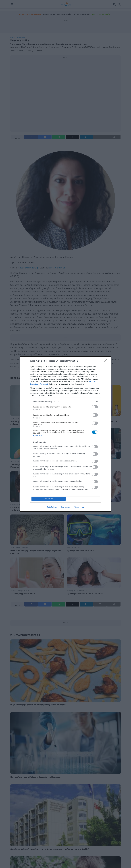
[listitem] (66, 402)
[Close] (106, 361)
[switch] (95, 407)
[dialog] (66, 434)
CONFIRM (49, 499)
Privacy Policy (79, 507)
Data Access (65, 507)
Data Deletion (52, 507)
